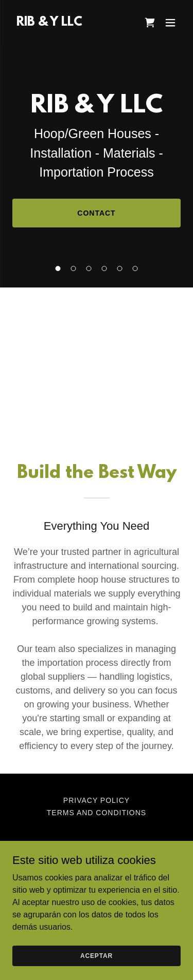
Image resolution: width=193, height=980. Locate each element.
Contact (96, 213)
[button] (170, 23)
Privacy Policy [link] (97, 800)
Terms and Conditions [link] (97, 813)
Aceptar (97, 955)
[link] (49, 23)
